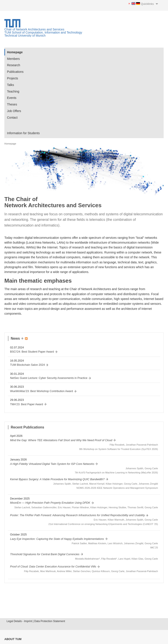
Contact (12, 118)
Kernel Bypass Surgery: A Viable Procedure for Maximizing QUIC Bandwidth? (57, 479)
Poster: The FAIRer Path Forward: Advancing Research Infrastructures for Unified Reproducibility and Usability (77, 515)
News (15, 338)
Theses (12, 104)
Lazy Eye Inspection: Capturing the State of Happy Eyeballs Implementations (57, 539)
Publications (15, 72)
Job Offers (14, 111)
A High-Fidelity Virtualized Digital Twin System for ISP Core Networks (52, 464)
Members (13, 59)
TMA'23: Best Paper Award (27, 404)
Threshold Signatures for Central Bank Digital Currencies (45, 554)
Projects (13, 78)
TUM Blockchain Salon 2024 (27, 365)
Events (12, 98)
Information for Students (23, 133)
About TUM (13, 639)
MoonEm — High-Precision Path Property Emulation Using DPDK (50, 503)
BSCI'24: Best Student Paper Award (32, 352)
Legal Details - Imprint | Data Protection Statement (36, 621)
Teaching (13, 91)
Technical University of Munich (25, 36)
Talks (10, 85)
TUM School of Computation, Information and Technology (43, 32)
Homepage (15, 52)
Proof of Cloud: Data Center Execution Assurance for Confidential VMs (53, 567)
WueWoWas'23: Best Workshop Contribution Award (41, 391)
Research (14, 65)
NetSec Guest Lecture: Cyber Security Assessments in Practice (49, 378)
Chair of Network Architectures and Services (34, 29)
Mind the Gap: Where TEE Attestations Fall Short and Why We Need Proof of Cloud (61, 440)
